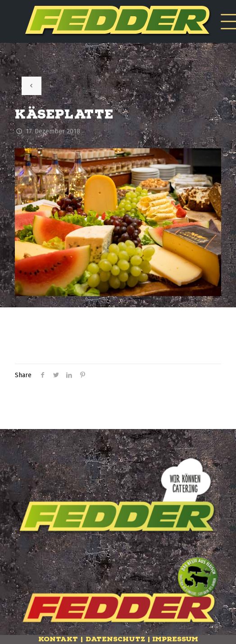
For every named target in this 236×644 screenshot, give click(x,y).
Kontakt (58, 639)
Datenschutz (115, 639)
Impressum (175, 639)
